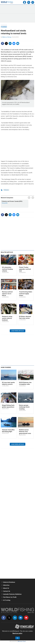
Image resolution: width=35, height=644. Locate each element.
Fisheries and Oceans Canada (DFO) (12, 201)
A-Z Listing (7, 600)
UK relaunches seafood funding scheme (7, 269)
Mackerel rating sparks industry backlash (7, 318)
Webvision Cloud (22, 641)
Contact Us (7, 591)
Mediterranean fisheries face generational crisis (25, 432)
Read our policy (17, 633)
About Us (6, 588)
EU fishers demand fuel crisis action (25, 317)
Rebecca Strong (7, 37)
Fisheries (4, 27)
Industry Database (9, 582)
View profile (5, 203)
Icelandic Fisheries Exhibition (12, 594)
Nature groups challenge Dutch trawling (24, 407)
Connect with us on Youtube (26, 618)
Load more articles (18, 331)
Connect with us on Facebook (4, 618)
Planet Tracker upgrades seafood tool (25, 269)
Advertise (6, 585)
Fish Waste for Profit (10, 597)
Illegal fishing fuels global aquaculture (8, 406)
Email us (21, 618)
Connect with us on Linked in (15, 618)
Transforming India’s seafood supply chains (26, 294)
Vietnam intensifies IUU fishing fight (8, 431)
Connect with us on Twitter (9, 618)
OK (17, 638)
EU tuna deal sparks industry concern (8, 383)
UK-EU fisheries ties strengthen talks (25, 383)
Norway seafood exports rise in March (7, 294)
